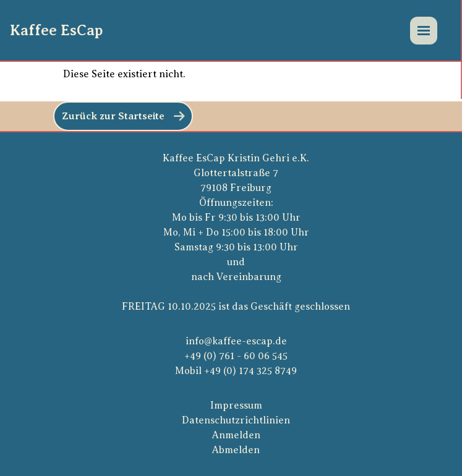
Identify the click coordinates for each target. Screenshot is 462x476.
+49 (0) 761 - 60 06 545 (236, 356)
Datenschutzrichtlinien (236, 420)
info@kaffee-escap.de (236, 341)
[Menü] (424, 31)
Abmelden (236, 450)
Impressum (236, 406)
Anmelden (236, 435)
